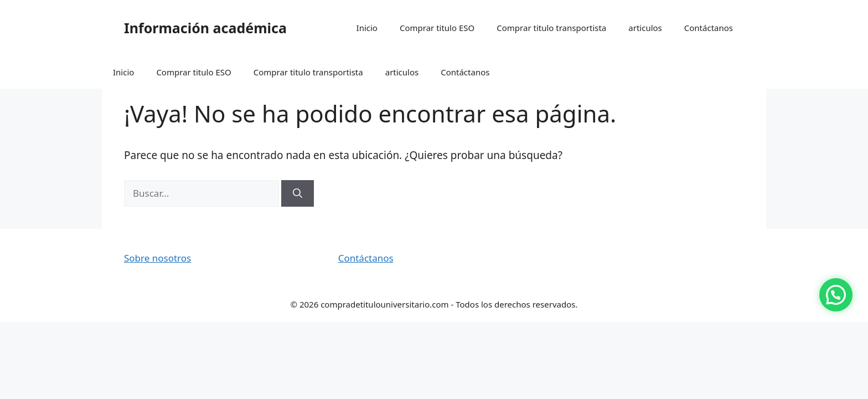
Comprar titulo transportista (551, 28)
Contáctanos (709, 28)
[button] (836, 295)
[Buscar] (298, 193)
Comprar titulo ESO (437, 28)
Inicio (367, 28)
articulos (645, 28)
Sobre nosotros (157, 258)
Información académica (205, 28)
